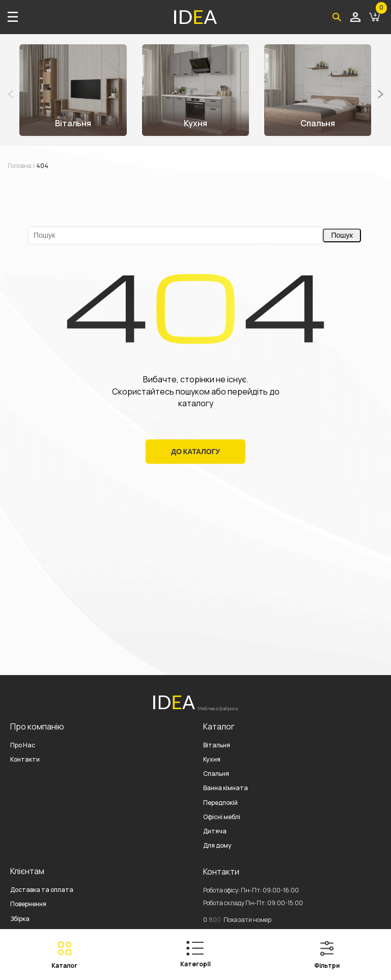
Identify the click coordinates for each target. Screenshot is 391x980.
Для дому (217, 845)
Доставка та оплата (42, 890)
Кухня (212, 759)
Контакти (25, 759)
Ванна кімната (226, 788)
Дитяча (215, 831)
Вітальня (217, 745)
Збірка (20, 919)
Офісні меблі (222, 817)
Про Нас (23, 745)
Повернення (28, 904)
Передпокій (220, 803)
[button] (381, 94)
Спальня (216, 774)
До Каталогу (195, 452)
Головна (20, 166)
